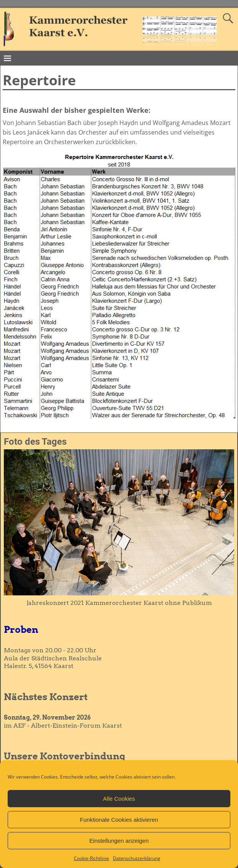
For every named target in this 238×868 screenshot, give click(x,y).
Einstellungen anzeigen (119, 841)
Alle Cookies (119, 799)
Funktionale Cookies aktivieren (119, 820)
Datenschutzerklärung (137, 858)
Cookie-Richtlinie (91, 858)
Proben (21, 630)
